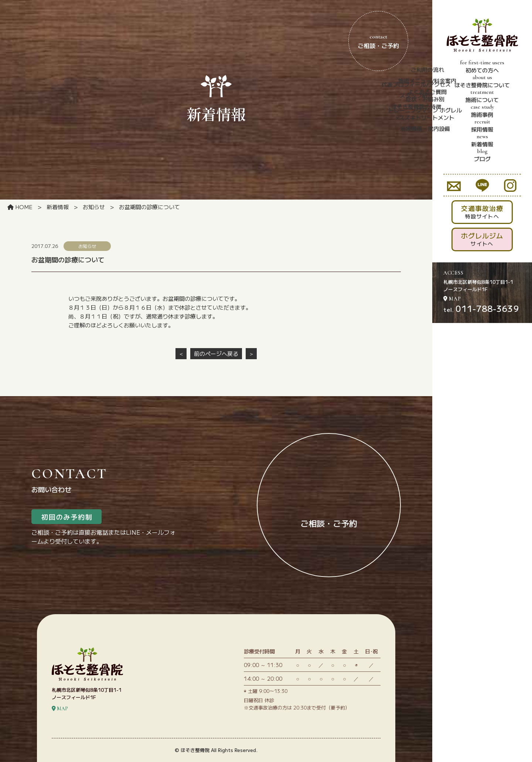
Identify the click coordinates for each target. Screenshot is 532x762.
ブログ (482, 155)
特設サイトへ (482, 212)
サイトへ (482, 239)
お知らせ (94, 207)
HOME (20, 207)
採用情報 (482, 126)
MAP (452, 299)
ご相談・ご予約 (378, 41)
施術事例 (482, 111)
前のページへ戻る (216, 353)
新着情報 (482, 140)
